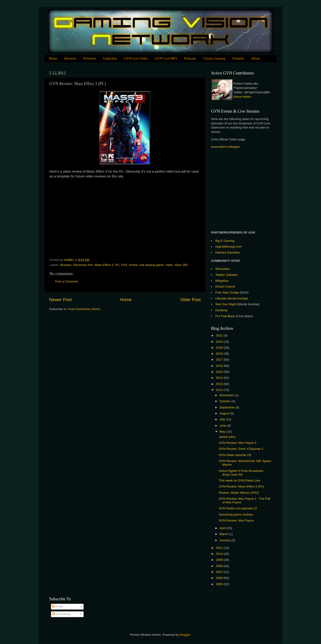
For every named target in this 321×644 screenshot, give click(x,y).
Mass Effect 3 (104, 265)
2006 (220, 578)
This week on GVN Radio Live (239, 480)
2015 (220, 372)
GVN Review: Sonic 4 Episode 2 (241, 449)
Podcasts (190, 58)
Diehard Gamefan (228, 252)
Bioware (66, 265)
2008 (220, 566)
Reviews (70, 58)
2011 (220, 548)
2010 (220, 554)
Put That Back (225, 316)
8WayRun (222, 281)
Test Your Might (226, 304)
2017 (220, 360)
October (225, 401)
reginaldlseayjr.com (229, 246)
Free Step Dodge (227, 292)
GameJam (110, 58)
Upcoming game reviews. (236, 514)
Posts (58, 606)
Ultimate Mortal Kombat (232, 298)
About (255, 58)
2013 (220, 384)
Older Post (190, 300)
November (227, 395)
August (225, 413)
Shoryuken (223, 269)
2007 (220, 572)
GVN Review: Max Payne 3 (238, 443)
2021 (220, 335)
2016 (220, 366)
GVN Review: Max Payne (236, 520)
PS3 (124, 265)
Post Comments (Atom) (84, 309)
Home (53, 58)
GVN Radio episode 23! (235, 455)
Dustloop (221, 310)
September (228, 407)
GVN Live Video (136, 58)
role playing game (152, 265)
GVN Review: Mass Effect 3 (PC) (242, 486)
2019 (220, 348)
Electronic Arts (83, 265)
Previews (90, 58)
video (169, 265)
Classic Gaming (214, 58)
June (223, 426)
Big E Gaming (225, 241)
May (223, 432)
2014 (220, 378)
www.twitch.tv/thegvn (225, 147)
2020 (220, 342)
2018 (220, 354)
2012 (220, 390)
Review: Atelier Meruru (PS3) (239, 493)
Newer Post (60, 300)
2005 (220, 584)
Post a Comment (67, 281)
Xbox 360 (181, 265)
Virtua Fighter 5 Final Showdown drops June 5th (241, 473)
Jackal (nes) (227, 437)
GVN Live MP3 (166, 58)
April (223, 528)
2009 (220, 560)
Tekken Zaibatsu (227, 275)
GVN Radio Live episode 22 (238, 508)
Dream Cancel (225, 286)
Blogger (185, 635)
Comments (61, 614)
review (133, 265)
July (223, 419)
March (224, 534)
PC (117, 265)
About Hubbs (242, 97)
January (225, 540)
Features (238, 58)
